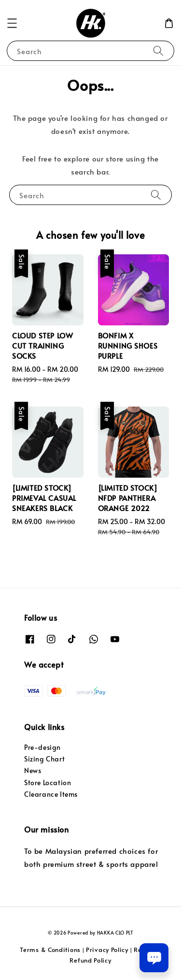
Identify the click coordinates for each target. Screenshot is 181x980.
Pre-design (42, 747)
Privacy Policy (107, 950)
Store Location (48, 783)
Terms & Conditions (50, 950)
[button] (12, 23)
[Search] (158, 51)
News (33, 770)
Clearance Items (51, 794)
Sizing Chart (44, 759)
